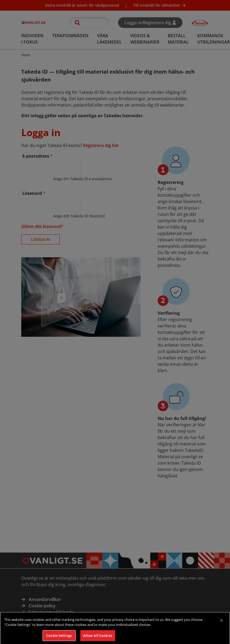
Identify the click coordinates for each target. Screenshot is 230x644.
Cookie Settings (59, 638)
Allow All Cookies (98, 638)
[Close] (221, 623)
